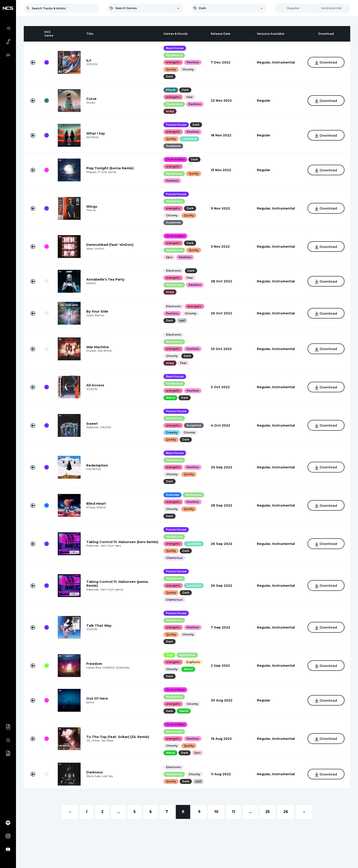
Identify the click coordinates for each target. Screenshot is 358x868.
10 (216, 812)
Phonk (171, 90)
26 (286, 812)
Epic (169, 257)
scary (170, 111)
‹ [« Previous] (70, 812)
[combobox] (145, 8)
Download (326, 63)
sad (182, 320)
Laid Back (190, 139)
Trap (169, 655)
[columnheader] (33, 34)
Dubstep (172, 495)
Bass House (175, 48)
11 (234, 812)
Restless (193, 62)
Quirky (171, 69)
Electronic (174, 271)
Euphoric (193, 662)
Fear (190, 97)
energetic (173, 62)
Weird (170, 398)
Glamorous (174, 558)
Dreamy (172, 432)
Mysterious (174, 55)
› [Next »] (304, 812)
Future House (176, 125)
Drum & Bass (175, 159)
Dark (170, 76)
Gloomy (188, 69)
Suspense (173, 146)
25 (267, 812)
